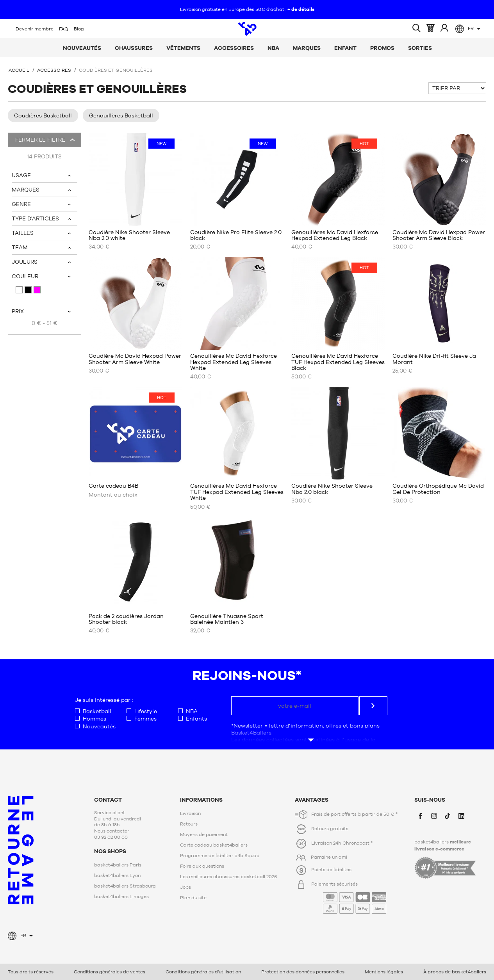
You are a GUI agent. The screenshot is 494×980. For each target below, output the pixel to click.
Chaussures (134, 48)
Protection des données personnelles (303, 972)
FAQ (64, 29)
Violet (37, 290)
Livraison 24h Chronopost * (342, 843)
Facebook (420, 816)
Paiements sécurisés (349, 897)
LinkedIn (461, 816)
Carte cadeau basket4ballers (214, 845)
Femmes (142, 719)
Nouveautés (82, 48)
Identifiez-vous (444, 28)
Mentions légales (384, 972)
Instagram (434, 816)
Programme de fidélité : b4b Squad (220, 856)
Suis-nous (430, 800)
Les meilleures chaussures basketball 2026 (228, 877)
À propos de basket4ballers (455, 972)
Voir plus (309, 732)
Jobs (185, 887)
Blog (79, 29)
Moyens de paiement (204, 834)
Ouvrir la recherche (416, 28)
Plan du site (193, 898)
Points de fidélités (331, 870)
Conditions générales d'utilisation (203, 972)
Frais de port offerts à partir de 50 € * (354, 814)
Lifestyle (142, 711)
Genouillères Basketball (121, 115)
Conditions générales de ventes (110, 972)
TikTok (448, 816)
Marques (307, 48)
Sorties (420, 48)
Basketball (93, 711)
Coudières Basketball (43, 115)
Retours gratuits (330, 829)
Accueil (19, 70)
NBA (273, 48)
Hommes (91, 719)
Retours (189, 824)
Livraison (190, 813)
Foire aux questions (202, 866)
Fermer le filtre (39, 140)
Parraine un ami (329, 857)
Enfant (345, 48)
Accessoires (234, 48)
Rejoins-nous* (247, 675)
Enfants (193, 719)
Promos (382, 48)
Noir (28, 290)
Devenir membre (35, 29)
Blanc (19, 290)
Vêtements (183, 48)
